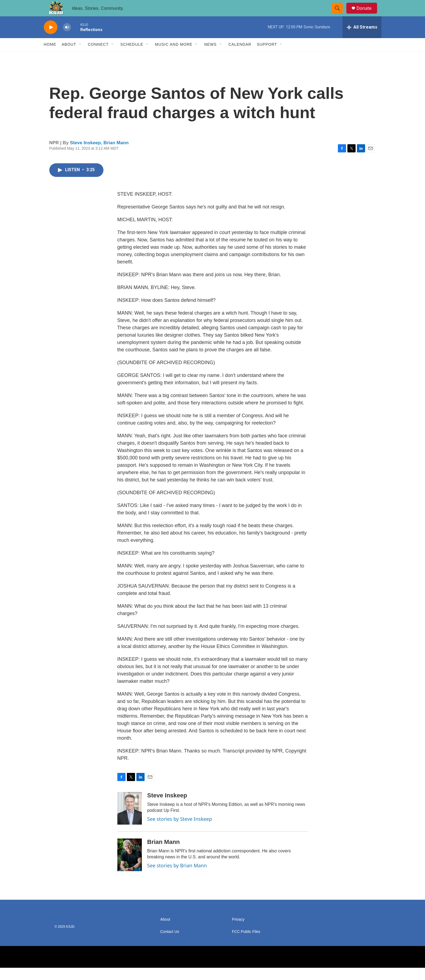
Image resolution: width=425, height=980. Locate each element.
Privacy (238, 932)
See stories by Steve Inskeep (180, 831)
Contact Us (170, 944)
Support (267, 57)
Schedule (132, 57)
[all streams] (362, 39)
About (69, 57)
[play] (51, 40)
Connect (98, 57)
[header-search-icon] (340, 14)
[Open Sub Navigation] (80, 57)
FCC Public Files (246, 944)
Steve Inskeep (85, 155)
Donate (368, 14)
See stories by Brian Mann (177, 878)
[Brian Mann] (130, 867)
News (210, 57)
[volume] (67, 40)
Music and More (174, 57)
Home (50, 57)
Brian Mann (116, 155)
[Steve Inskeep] (130, 821)
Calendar (240, 57)
